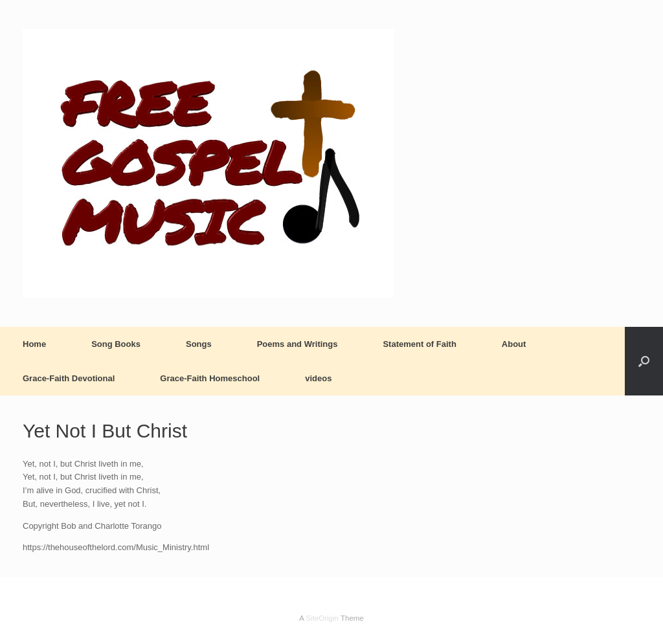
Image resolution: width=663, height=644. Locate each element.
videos (318, 378)
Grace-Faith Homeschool (210, 378)
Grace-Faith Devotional (69, 378)
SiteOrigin (322, 618)
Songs (199, 344)
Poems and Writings (298, 344)
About (514, 344)
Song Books (116, 344)
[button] (644, 361)
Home (34, 344)
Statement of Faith (419, 344)
